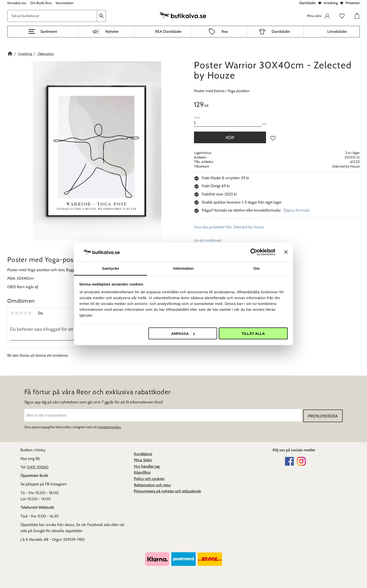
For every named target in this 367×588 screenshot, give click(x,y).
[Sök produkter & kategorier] (52, 16)
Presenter (353, 3)
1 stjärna (12, 313)
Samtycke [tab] (111, 268)
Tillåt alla (253, 334)
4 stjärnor (25, 313)
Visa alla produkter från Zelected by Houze (229, 227)
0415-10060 (38, 467)
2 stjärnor (17, 313)
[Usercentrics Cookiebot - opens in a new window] (254, 252)
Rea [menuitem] (225, 31)
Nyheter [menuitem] (112, 31)
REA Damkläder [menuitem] (168, 31)
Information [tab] (183, 268)
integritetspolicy (109, 427)
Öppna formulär (297, 210)
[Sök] (101, 16)
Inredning (331, 3)
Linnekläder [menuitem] (337, 31)
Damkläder (308, 3)
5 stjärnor (30, 313)
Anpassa (183, 334)
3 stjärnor (21, 313)
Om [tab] (256, 268)
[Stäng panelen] (286, 252)
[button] (43, 32)
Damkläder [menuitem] (281, 31)
